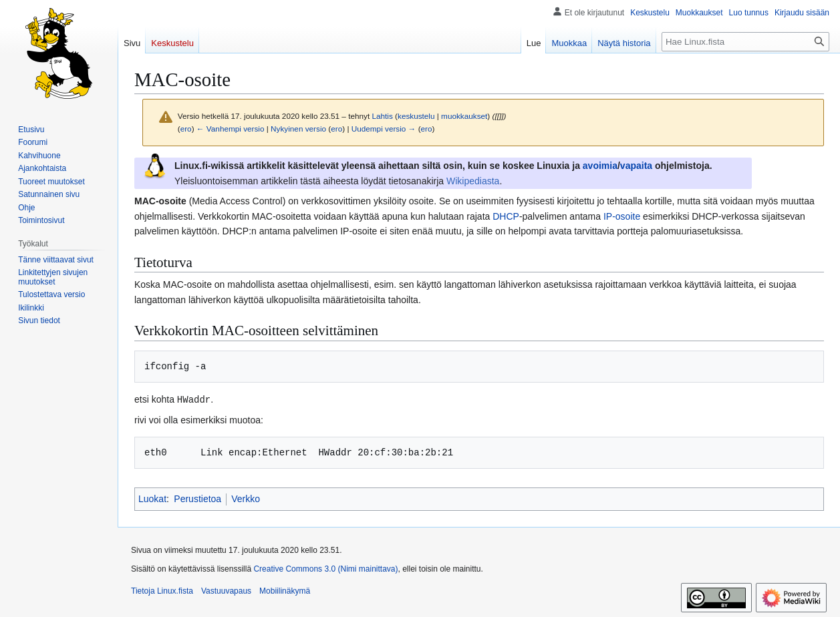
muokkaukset (464, 116)
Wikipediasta (473, 181)
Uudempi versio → (384, 129)
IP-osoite (622, 216)
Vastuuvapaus (226, 590)
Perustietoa (197, 498)
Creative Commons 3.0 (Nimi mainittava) (325, 568)
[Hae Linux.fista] (745, 42)
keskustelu (416, 116)
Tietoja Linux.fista (162, 590)
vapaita (636, 166)
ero (186, 129)
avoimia (600, 166)
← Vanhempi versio (231, 129)
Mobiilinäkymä (285, 590)
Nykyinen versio (298, 129)
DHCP (506, 216)
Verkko (246, 498)
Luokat (152, 498)
